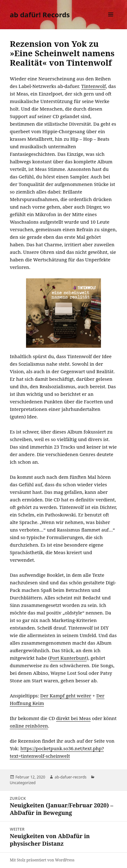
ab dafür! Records (40, 14)
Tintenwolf (93, 86)
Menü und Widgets (111, 21)
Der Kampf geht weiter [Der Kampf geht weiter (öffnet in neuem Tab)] (66, 696)
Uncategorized (23, 783)
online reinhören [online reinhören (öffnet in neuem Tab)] (29, 726)
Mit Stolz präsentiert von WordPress (42, 860)
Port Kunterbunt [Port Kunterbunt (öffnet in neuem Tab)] (68, 658)
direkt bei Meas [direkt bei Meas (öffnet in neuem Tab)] (73, 718)
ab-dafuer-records (71, 777)
